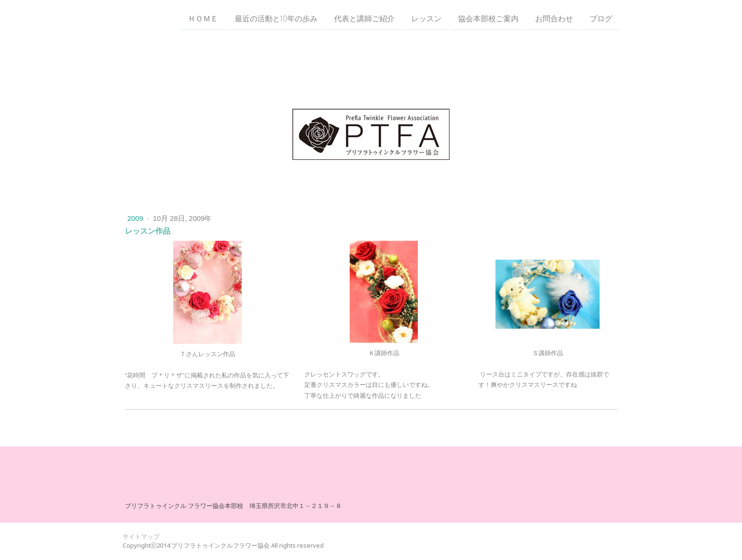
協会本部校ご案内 (488, 18)
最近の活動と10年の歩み (276, 18)
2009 (136, 218)
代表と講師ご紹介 (364, 18)
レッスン (426, 18)
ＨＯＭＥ (203, 18)
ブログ (601, 18)
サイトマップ (141, 536)
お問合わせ (554, 18)
